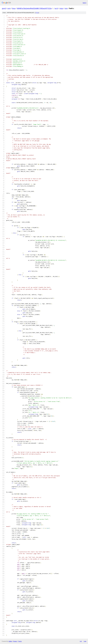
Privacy (15, 641)
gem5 (4, 8)
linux (14, 8)
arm (9, 8)
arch (56, 8)
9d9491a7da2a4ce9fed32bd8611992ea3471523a (34, 8)
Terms (20, 641)
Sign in (84, 3)
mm (66, 8)
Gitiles (10, 641)
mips (61, 8)
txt (81, 641)
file (37, 13)
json (85, 641)
